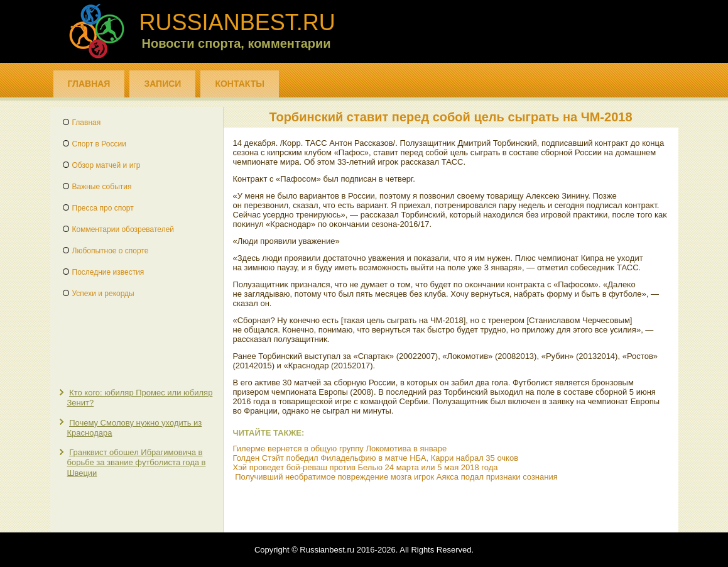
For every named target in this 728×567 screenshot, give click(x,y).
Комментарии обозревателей (123, 229)
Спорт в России (99, 144)
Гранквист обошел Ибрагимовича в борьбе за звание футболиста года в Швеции (137, 463)
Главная (89, 84)
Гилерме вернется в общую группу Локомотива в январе (340, 449)
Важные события (102, 187)
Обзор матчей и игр (106, 165)
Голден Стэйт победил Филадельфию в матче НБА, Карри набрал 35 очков (376, 458)
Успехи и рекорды (103, 294)
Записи (162, 84)
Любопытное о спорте (111, 251)
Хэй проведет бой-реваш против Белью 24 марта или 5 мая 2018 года (366, 467)
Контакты (239, 84)
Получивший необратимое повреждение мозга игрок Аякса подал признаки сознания (396, 477)
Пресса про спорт (103, 208)
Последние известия (108, 272)
